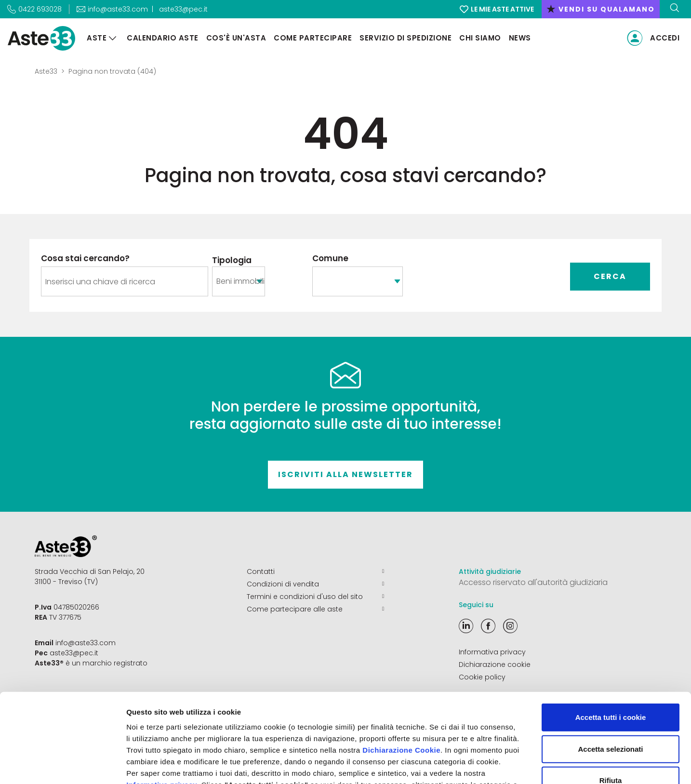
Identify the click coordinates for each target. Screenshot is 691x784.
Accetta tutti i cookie (611, 637)
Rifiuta (611, 700)
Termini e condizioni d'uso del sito (315, 597)
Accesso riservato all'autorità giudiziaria (533, 582)
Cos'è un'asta (236, 38)
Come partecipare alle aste (315, 609)
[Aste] (113, 38)
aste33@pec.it (183, 9)
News (520, 38)
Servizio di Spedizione (405, 38)
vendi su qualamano (601, 9)
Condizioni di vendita (315, 584)
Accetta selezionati (610, 668)
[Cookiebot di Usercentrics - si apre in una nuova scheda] (62, 765)
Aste (97, 38)
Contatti (315, 571)
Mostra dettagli (507, 765)
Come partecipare (313, 38)
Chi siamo (480, 38)
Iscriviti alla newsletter (345, 474)
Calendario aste (163, 38)
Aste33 (46, 71)
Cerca (610, 276)
